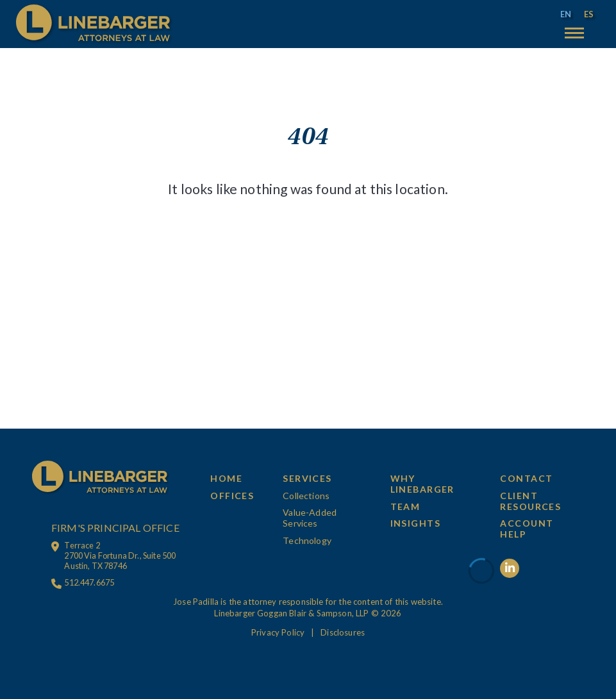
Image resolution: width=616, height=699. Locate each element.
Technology (307, 540)
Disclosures (343, 632)
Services (307, 478)
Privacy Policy (278, 632)
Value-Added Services (310, 518)
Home (226, 478)
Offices (232, 496)
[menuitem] (566, 14)
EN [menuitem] (566, 14)
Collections (306, 496)
